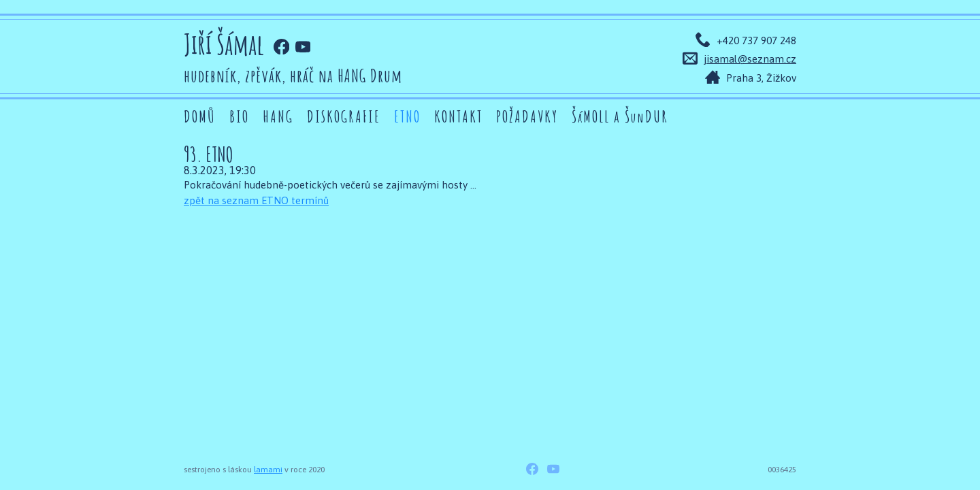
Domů (200, 116)
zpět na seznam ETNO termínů (256, 200)
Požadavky (527, 116)
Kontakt (458, 116)
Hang (278, 116)
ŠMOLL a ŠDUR (620, 116)
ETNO (407, 116)
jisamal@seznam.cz (750, 59)
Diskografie (344, 116)
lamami (268, 470)
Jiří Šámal (224, 44)
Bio (239, 116)
